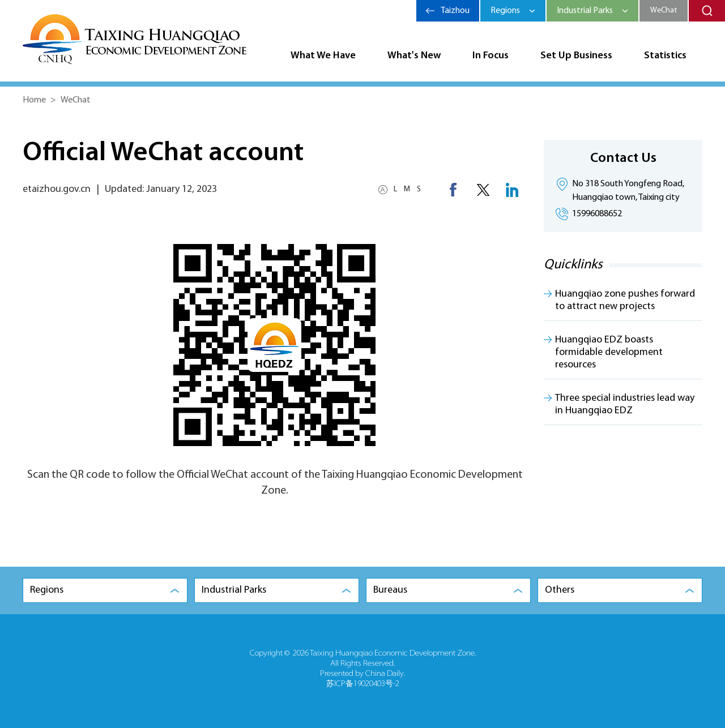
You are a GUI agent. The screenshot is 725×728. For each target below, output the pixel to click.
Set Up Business (576, 56)
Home (34, 100)
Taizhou (455, 11)
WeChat (664, 10)
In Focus (491, 56)
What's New (414, 56)
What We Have (323, 56)
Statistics (665, 56)
